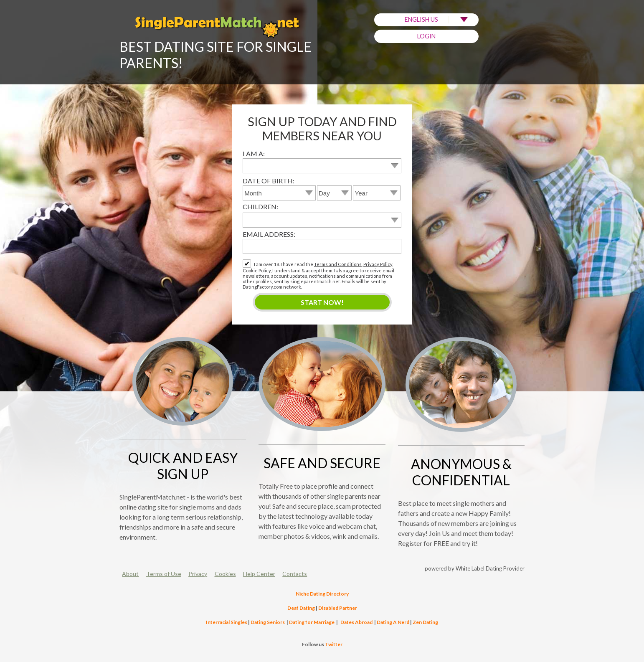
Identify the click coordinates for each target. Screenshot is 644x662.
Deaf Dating (301, 608)
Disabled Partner (338, 608)
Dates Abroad (356, 622)
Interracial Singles (227, 622)
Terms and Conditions (338, 264)
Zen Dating (425, 622)
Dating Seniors (268, 622)
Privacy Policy (378, 264)
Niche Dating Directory (322, 594)
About (130, 574)
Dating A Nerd (393, 622)
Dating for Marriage (312, 622)
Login (426, 36)
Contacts (295, 574)
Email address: (269, 234)
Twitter (334, 644)
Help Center (259, 574)
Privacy (198, 574)
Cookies (225, 574)
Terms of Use (164, 574)
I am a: (254, 153)
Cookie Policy (257, 270)
